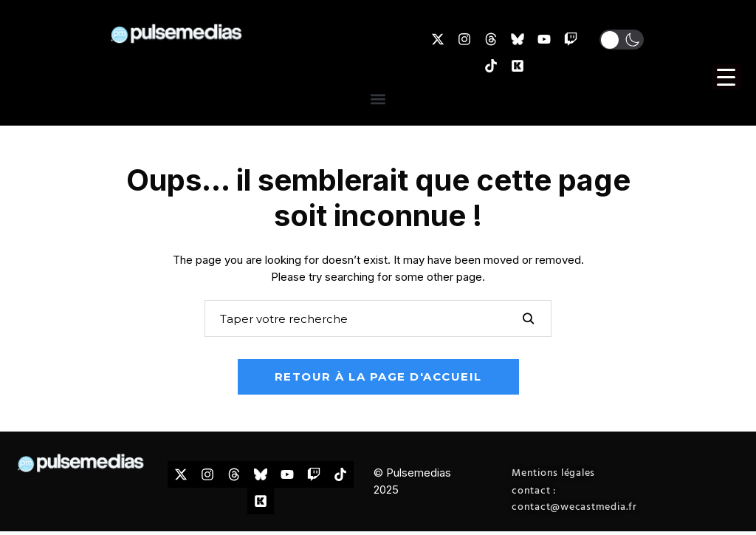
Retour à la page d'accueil (378, 376)
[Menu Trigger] (726, 77)
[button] (378, 99)
